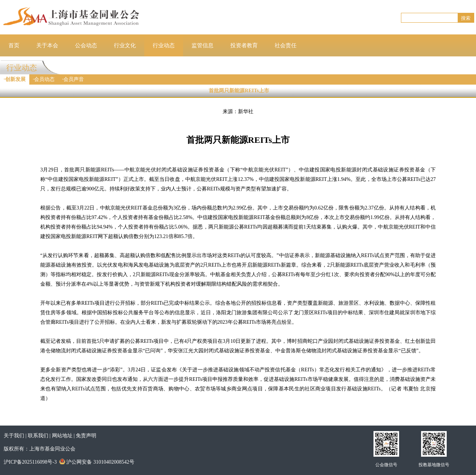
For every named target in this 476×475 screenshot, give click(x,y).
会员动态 (44, 79)
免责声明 (86, 436)
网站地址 (62, 436)
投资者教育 (244, 45)
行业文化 (125, 45)
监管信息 (202, 45)
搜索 (466, 18)
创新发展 (15, 79)
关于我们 (14, 436)
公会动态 (86, 45)
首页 (14, 45)
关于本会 (47, 45)
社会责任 (286, 45)
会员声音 (74, 79)
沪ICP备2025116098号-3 (30, 462)
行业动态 (164, 45)
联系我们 (38, 436)
